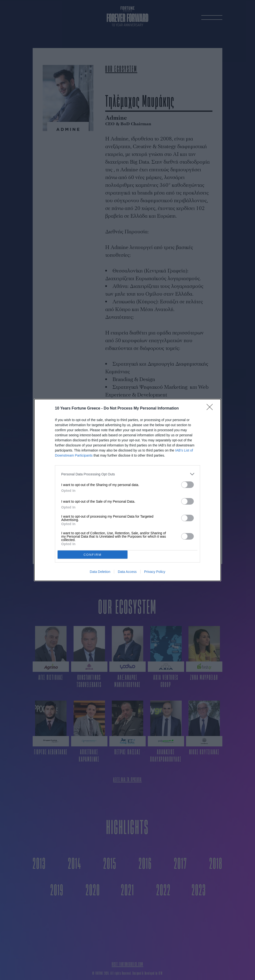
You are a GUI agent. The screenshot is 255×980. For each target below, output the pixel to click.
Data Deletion (100, 572)
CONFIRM (93, 555)
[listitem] (127, 474)
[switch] (187, 485)
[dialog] (127, 490)
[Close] (211, 409)
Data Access (127, 572)
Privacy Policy (155, 572)
